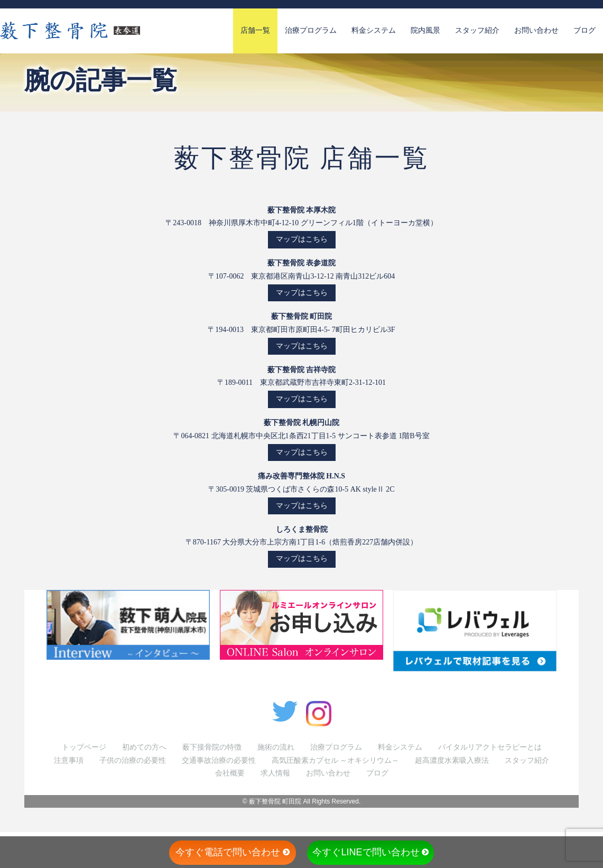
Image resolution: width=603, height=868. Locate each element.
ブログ (585, 30)
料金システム (374, 30)
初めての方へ (144, 747)
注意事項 (69, 760)
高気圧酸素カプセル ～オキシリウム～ (336, 760)
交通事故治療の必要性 (219, 760)
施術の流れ (276, 747)
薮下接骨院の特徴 (212, 747)
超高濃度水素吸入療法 (452, 760)
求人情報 (275, 773)
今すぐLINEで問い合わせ (370, 852)
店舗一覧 (255, 30)
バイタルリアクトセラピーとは (490, 747)
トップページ (84, 747)
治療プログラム (311, 30)
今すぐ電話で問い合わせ (233, 852)
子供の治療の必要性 (133, 760)
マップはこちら (302, 239)
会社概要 (230, 773)
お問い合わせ (536, 30)
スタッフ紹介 (477, 30)
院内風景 (425, 30)
